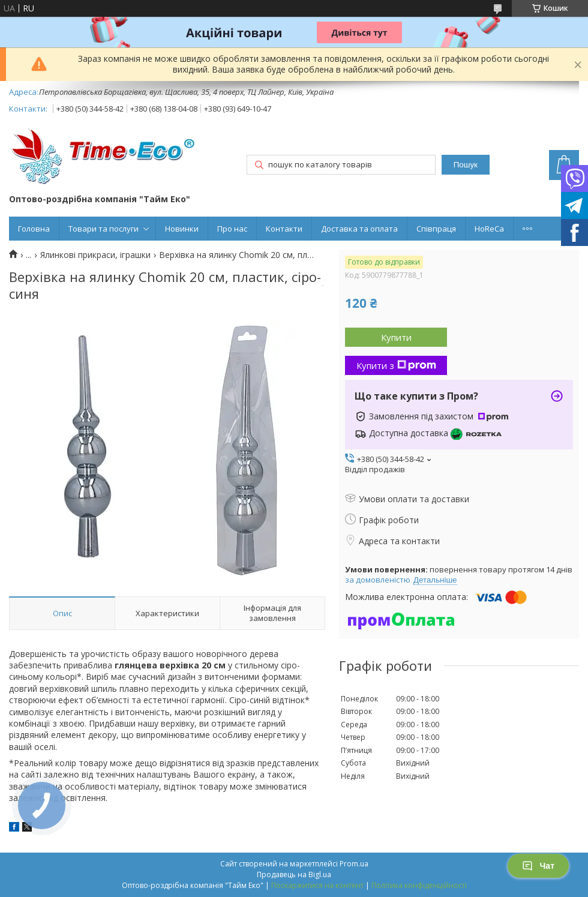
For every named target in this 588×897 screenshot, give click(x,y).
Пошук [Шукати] (466, 165)
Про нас (232, 229)
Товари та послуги (103, 229)
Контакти (284, 229)
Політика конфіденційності (419, 885)
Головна (34, 229)
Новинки (182, 229)
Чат (538, 866)
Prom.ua (354, 864)
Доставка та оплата (359, 229)
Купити (396, 337)
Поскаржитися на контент (317, 885)
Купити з (396, 365)
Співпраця (436, 229)
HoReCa (489, 229)
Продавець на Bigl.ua (294, 874)
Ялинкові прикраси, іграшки (95, 255)
